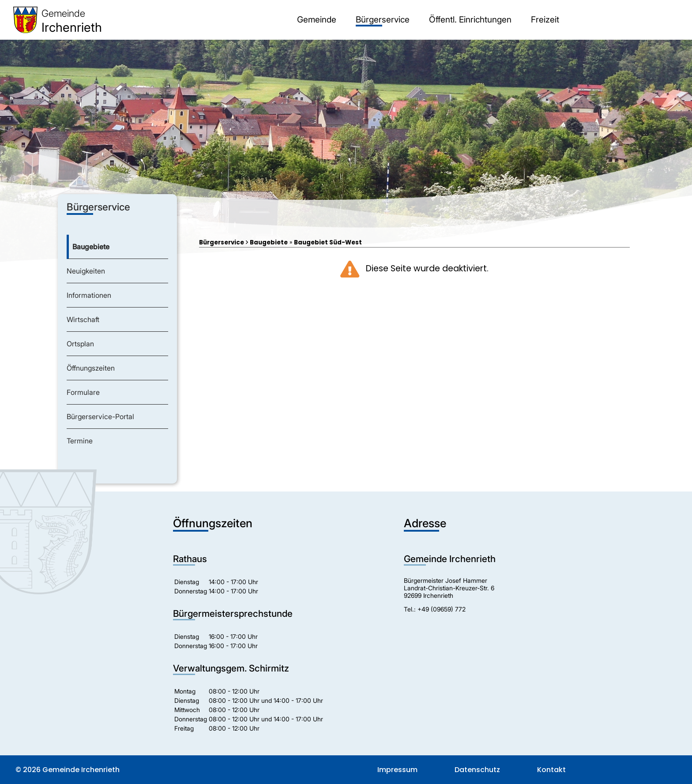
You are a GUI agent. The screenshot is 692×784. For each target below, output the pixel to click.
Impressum (397, 770)
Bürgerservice (222, 242)
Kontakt (551, 770)
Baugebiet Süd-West (328, 242)
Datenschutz (477, 770)
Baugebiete (269, 242)
